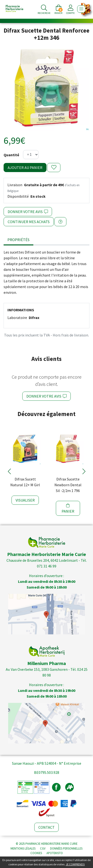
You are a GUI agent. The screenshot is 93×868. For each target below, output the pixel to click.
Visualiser (25, 500)
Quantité (11, 155)
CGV (43, 848)
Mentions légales (23, 848)
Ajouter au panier (25, 168)
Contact (46, 827)
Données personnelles (66, 848)
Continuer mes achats (29, 222)
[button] (9, 471)
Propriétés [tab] (18, 240)
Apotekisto (55, 853)
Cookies (36, 853)
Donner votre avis (28, 212)
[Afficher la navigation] (81, 9)
